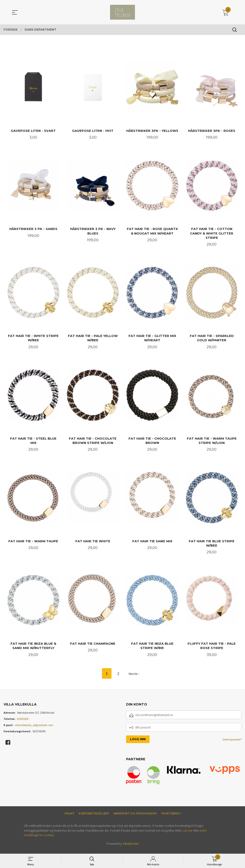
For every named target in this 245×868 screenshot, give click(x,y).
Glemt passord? (232, 743)
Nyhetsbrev (171, 817)
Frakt (69, 817)
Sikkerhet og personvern (135, 817)
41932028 (22, 723)
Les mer (188, 834)
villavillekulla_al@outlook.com (34, 729)
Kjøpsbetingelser (94, 817)
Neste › (134, 677)
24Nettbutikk (131, 847)
